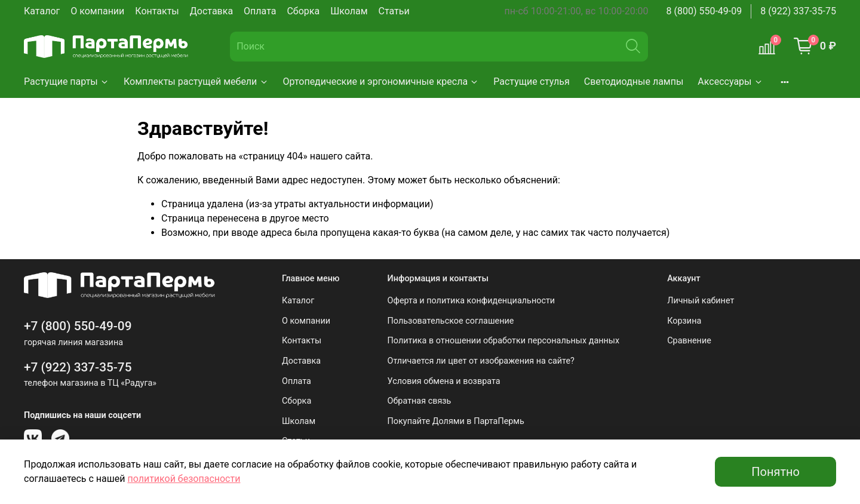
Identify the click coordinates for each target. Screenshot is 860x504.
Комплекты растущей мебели (196, 82)
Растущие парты (67, 82)
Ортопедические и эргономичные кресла (381, 82)
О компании (97, 11)
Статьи (394, 11)
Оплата (260, 11)
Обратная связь (420, 401)
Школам (349, 11)
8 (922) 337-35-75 (798, 11)
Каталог (42, 11)
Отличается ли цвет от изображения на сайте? (481, 361)
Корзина (684, 321)
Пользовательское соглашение (451, 321)
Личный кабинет (701, 301)
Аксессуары (730, 82)
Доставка (211, 11)
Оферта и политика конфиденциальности (472, 301)
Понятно (775, 472)
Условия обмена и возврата (444, 381)
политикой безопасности (184, 479)
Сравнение (689, 341)
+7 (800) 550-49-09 (78, 326)
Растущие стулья (532, 82)
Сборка (303, 11)
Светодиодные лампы (634, 82)
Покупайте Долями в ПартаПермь (456, 421)
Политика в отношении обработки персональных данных (504, 341)
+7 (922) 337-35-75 (78, 367)
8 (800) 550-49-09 (704, 11)
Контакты (157, 11)
